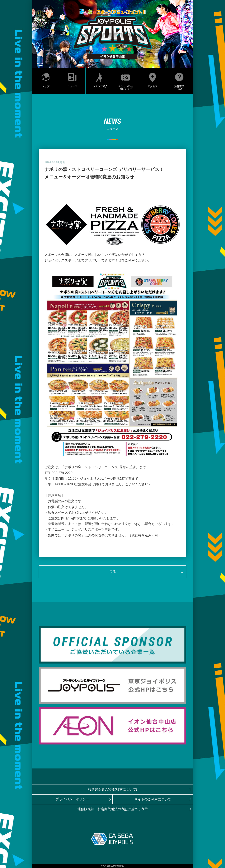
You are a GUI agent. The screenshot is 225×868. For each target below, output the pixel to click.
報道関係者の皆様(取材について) (112, 789)
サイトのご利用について (153, 799)
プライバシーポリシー (72, 799)
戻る (113, 572)
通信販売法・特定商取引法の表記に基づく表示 (113, 809)
